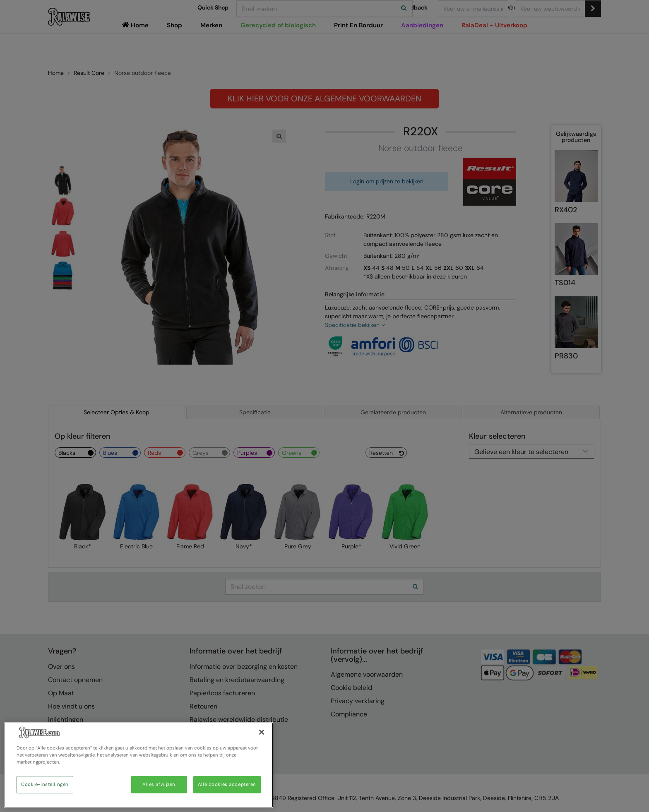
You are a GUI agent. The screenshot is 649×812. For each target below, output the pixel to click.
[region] (139, 765)
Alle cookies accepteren (227, 784)
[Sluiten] (262, 732)
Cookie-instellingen (45, 784)
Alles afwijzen (159, 784)
